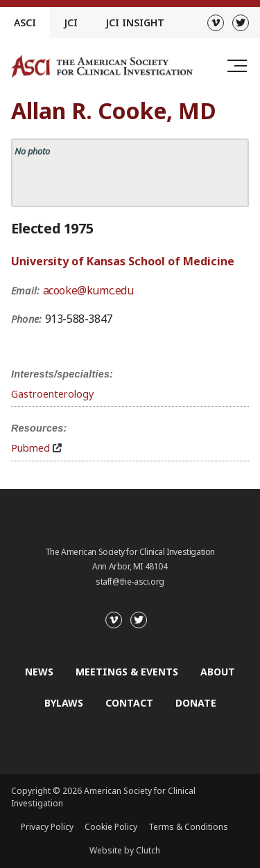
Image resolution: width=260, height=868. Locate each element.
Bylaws (64, 703)
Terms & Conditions (188, 827)
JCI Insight (135, 23)
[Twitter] (241, 23)
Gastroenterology (52, 394)
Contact (129, 703)
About (218, 672)
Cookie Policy (111, 827)
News (39, 672)
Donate (196, 703)
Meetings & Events (127, 672)
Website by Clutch (125, 850)
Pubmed (31, 448)
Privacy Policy (47, 827)
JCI (71, 23)
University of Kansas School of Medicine (123, 261)
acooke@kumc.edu (88, 290)
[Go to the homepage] (102, 66)
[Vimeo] (216, 23)
